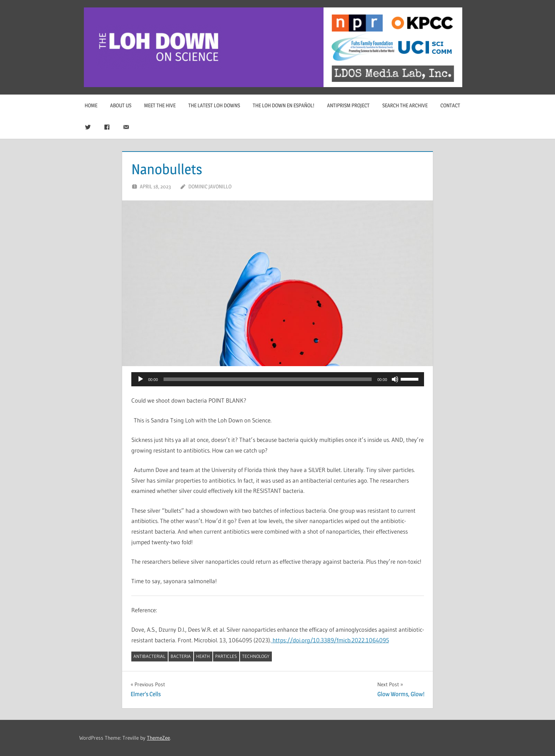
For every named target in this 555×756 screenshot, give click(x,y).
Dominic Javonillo (210, 186)
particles (226, 656)
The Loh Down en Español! (284, 105)
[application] (278, 379)
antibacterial (149, 656)
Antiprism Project (348, 105)
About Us (121, 105)
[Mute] (395, 379)
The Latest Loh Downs (214, 105)
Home (91, 105)
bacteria (181, 656)
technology (256, 656)
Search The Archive (405, 105)
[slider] (268, 379)
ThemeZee (158, 738)
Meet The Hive (160, 105)
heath (203, 656)
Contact (450, 105)
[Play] (141, 379)
